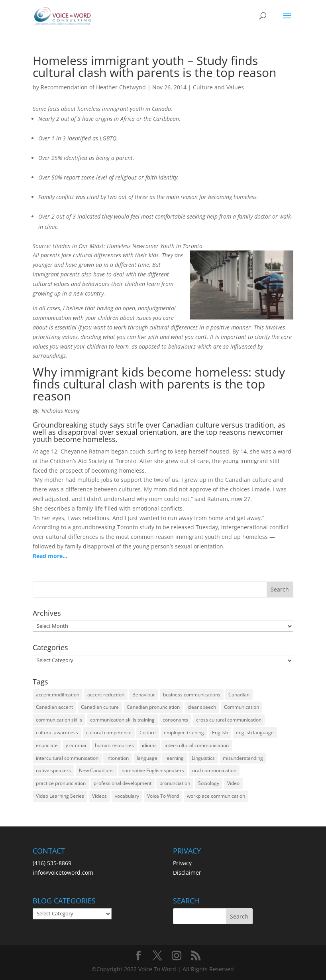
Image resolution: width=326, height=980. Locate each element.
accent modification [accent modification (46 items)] (58, 695)
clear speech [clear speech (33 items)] (202, 707)
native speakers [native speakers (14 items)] (53, 770)
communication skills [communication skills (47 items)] (59, 720)
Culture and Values (218, 87)
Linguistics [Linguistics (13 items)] (203, 758)
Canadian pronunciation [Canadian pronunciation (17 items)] (153, 707)
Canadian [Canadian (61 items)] (239, 695)
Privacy (182, 863)
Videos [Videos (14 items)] (99, 796)
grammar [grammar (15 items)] (76, 745)
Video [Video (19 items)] (233, 783)
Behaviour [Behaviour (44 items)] (144, 695)
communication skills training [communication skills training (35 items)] (122, 720)
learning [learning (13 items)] (175, 758)
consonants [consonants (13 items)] (175, 720)
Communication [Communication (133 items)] (242, 707)
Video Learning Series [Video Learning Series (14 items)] (60, 796)
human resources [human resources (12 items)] (114, 745)
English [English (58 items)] (220, 733)
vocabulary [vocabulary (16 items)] (127, 796)
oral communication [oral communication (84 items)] (214, 770)
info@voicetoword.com (63, 873)
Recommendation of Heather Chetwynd (93, 87)
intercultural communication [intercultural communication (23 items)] (67, 758)
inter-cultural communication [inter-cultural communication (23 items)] (197, 745)
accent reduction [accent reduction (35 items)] (106, 695)
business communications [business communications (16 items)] (192, 695)
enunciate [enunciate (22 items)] (47, 745)
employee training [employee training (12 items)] (184, 733)
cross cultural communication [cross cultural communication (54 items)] (229, 720)
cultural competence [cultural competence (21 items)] (109, 733)
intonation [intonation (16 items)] (118, 758)
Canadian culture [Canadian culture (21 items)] (100, 707)
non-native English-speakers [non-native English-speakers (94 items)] (153, 770)
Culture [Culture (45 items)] (148, 733)
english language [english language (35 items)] (255, 733)
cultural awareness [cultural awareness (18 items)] (57, 733)
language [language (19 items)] (147, 758)
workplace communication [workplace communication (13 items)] (216, 796)
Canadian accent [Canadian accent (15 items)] (54, 707)
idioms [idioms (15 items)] (149, 745)
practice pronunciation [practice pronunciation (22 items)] (61, 783)
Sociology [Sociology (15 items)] (209, 783)
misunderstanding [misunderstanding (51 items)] (243, 758)
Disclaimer (187, 873)
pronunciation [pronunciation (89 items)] (175, 783)
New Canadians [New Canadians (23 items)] (96, 770)
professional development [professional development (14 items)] (123, 783)
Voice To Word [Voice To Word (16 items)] (163, 796)
